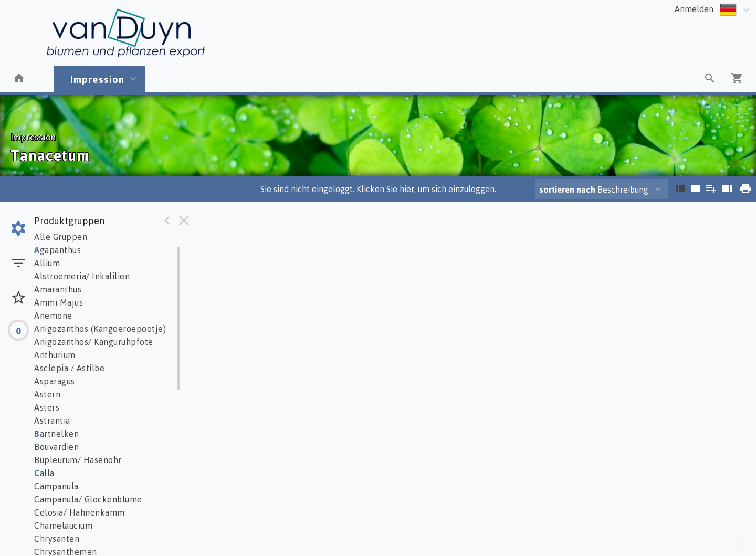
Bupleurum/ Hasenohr (78, 460)
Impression (97, 79)
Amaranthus (58, 289)
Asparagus (55, 381)
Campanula (56, 486)
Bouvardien (56, 447)
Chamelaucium (63, 526)
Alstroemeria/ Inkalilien (82, 276)
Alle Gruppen (61, 237)
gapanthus (57, 250)
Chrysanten (57, 539)
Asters (47, 407)
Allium (47, 263)
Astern (47, 394)
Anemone (53, 316)
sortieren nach (568, 190)
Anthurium (55, 355)
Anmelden (694, 9)
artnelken (56, 434)
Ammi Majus (59, 302)
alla (44, 473)
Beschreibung (594, 190)
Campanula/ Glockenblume (88, 499)
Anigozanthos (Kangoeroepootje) (100, 329)
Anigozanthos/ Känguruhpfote (94, 342)
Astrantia (52, 421)
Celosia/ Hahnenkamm (80, 512)
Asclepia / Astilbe (69, 368)
